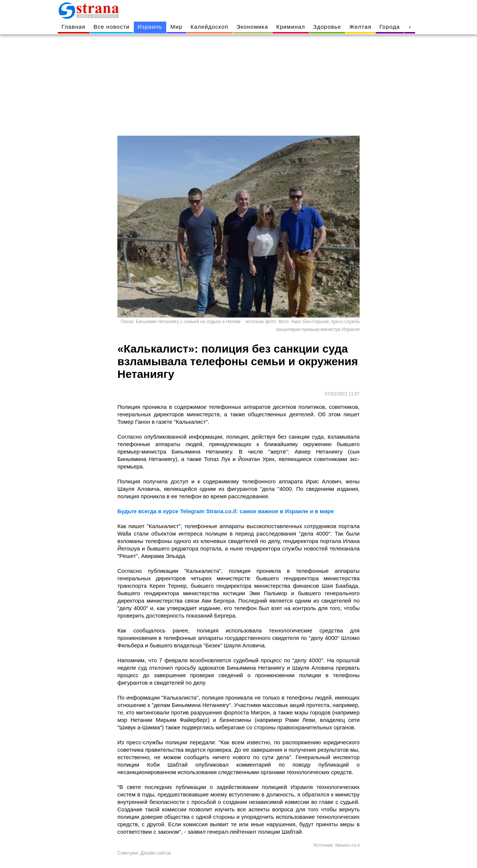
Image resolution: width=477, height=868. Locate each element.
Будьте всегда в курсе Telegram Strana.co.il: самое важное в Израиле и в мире (226, 511)
